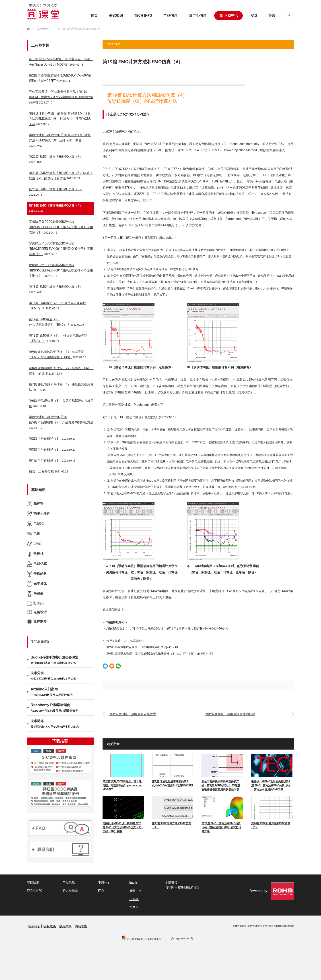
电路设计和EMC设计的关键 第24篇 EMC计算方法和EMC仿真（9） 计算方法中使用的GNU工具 (271, 785)
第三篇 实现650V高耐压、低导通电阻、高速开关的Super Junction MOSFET (122, 785)
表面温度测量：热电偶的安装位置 (133, 714)
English (134, 883)
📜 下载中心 (228, 16)
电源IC (35, 524)
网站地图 (81, 926)
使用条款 (65, 926)
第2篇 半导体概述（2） (45, 439)
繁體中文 (136, 891)
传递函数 (37, 574)
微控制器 (37, 622)
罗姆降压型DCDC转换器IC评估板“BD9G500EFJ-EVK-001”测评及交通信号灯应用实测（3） (61, 227)
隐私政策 (50, 926)
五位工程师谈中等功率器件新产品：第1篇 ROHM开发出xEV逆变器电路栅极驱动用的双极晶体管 (221, 785)
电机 (33, 534)
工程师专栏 (40, 45)
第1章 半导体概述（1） (45, 460)
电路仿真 (37, 564)
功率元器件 (38, 514)
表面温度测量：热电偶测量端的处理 (230, 714)
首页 (94, 16)
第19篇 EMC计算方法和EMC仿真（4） (56, 205)
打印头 (35, 603)
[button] (289, 16)
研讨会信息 (198, 16)
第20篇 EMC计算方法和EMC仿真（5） (271, 825)
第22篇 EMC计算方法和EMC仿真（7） (172, 825)
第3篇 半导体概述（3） (45, 450)
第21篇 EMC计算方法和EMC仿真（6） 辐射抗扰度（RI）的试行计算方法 (221, 827)
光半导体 (37, 584)
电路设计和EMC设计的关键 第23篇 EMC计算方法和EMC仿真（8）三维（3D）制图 (123, 827)
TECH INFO (143, 16)
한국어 (134, 907)
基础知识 (116, 16)
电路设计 (37, 612)
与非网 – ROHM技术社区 (182, 887)
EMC (34, 544)
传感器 (35, 594)
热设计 (35, 554)
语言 (272, 16)
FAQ (254, 16)
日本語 (134, 899)
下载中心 (104, 883)
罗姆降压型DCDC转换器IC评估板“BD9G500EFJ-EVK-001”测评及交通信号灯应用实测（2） (61, 249)
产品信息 (170, 16)
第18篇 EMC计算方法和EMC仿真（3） (56, 287)
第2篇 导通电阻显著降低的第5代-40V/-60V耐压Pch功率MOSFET (173, 783)
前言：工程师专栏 (41, 471)
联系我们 (34, 926)
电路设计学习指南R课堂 (260, 926)
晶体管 (35, 504)
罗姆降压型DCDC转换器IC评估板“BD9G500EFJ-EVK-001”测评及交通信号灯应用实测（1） (61, 270)
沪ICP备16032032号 (182, 939)
